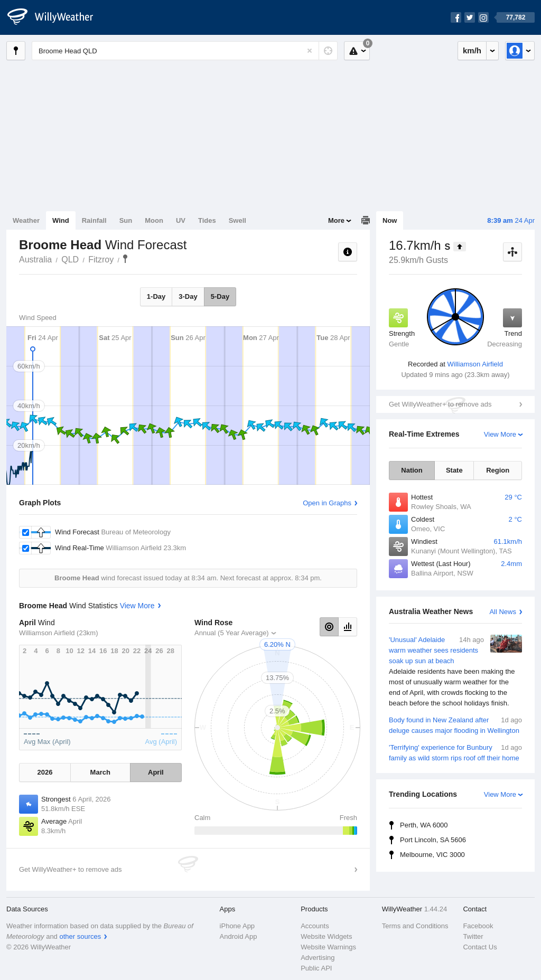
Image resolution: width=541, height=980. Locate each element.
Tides (207, 220)
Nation (412, 470)
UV (181, 220)
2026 (45, 772)
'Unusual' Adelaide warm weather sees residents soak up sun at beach (455, 672)
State (454, 470)
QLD (70, 260)
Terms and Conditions (415, 926)
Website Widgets (326, 936)
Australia (35, 260)
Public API (316, 968)
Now (390, 220)
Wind (61, 220)
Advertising (318, 958)
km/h (472, 50)
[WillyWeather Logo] (56, 17)
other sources (80, 936)
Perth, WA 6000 (424, 825)
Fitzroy (101, 260)
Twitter (473, 936)
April (156, 772)
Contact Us (480, 947)
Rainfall (94, 220)
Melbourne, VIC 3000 (432, 855)
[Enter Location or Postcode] (185, 51)
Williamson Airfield (475, 364)
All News (503, 612)
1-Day (156, 296)
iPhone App (237, 926)
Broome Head (125, 259)
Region (498, 470)
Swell (237, 220)
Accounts (315, 926)
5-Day (220, 296)
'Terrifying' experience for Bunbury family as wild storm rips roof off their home (455, 752)
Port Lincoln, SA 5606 (433, 840)
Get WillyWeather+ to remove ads (440, 404)
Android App (239, 936)
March (100, 772)
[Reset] (310, 51)
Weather (26, 220)
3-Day (188, 296)
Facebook (478, 926)
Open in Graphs (327, 503)
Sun (126, 220)
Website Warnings (328, 947)
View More (500, 434)
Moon (154, 220)
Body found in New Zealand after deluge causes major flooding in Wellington (455, 725)
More (336, 220)
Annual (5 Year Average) (232, 633)
